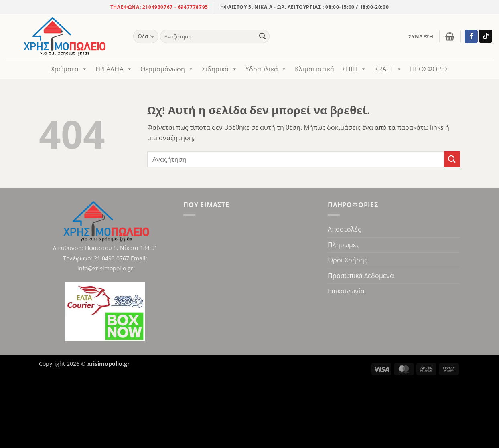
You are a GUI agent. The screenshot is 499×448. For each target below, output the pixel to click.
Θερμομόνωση (167, 69)
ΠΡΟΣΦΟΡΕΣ (429, 69)
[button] (421, 36)
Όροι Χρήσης (348, 260)
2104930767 (157, 7)
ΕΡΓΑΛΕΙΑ (114, 69)
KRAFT (388, 69)
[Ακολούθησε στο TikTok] (486, 36)
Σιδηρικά (220, 69)
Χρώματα (69, 69)
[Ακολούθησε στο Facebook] (471, 36)
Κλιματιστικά (314, 69)
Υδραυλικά (266, 69)
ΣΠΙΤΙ (354, 69)
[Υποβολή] (262, 36)
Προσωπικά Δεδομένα (361, 276)
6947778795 (193, 7)
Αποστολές (344, 229)
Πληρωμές (344, 245)
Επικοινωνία (346, 291)
